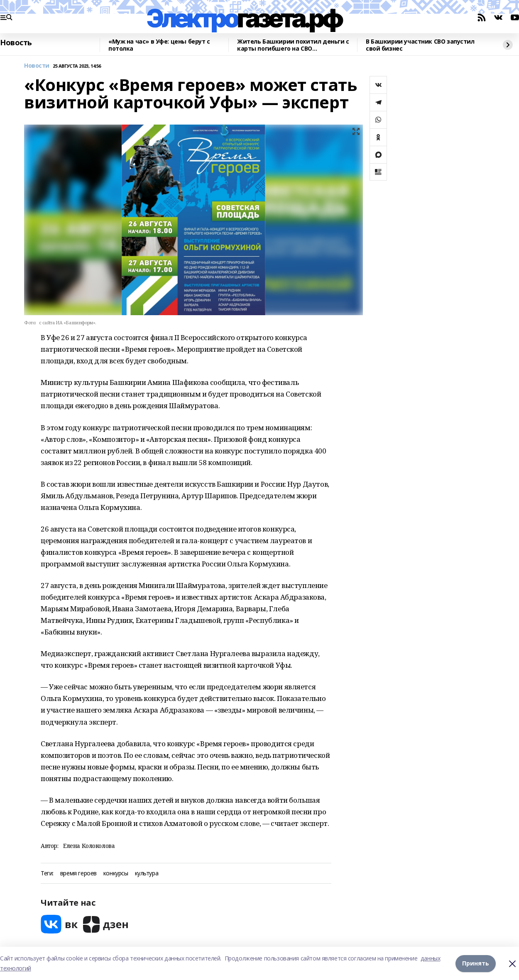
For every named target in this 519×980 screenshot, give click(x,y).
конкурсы (116, 873)
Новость (16, 43)
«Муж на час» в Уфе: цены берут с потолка (159, 45)
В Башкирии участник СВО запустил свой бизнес (420, 45)
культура (147, 873)
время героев (78, 873)
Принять (476, 963)
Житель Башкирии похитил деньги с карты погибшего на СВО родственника (293, 45)
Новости (37, 66)
